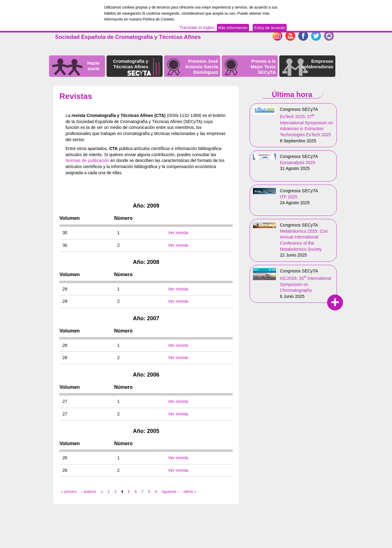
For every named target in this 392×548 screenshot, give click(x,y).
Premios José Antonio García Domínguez (202, 67)
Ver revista (178, 233)
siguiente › (170, 492)
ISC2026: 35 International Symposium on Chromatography (305, 284)
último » (190, 492)
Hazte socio (93, 66)
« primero (69, 492)
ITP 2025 (289, 197)
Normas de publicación (87, 160)
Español (325, 26)
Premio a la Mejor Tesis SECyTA (263, 67)
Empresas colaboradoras (317, 64)
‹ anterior (89, 492)
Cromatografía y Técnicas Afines (131, 64)
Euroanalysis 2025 (298, 163)
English (307, 26)
